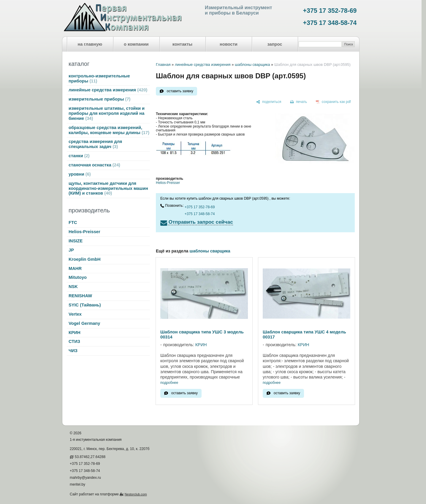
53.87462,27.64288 (90, 457)
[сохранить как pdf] (333, 102)
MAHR (75, 268)
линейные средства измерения (108, 90)
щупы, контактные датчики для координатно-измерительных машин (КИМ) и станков (108, 188)
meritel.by (77, 484)
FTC (73, 222)
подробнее (169, 383)
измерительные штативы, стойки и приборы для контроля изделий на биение (107, 113)
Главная (163, 65)
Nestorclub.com (136, 494)
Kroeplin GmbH (84, 259)
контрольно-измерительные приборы (99, 78)
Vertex (75, 314)
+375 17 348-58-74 (330, 23)
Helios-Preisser (84, 232)
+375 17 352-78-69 (330, 11)
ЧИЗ (73, 351)
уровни (80, 174)
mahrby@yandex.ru (85, 478)
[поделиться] (269, 102)
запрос (275, 44)
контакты (182, 44)
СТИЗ (74, 341)
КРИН (75, 333)
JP (71, 250)
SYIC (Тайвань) (85, 305)
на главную (90, 44)
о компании (136, 44)
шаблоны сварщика (252, 65)
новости (229, 44)
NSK (73, 287)
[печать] (299, 102)
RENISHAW (80, 296)
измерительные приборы (99, 99)
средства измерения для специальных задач (95, 144)
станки (79, 156)
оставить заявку (180, 91)
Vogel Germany (84, 323)
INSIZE (76, 241)
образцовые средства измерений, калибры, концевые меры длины (109, 130)
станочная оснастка (94, 165)
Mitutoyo (78, 277)
